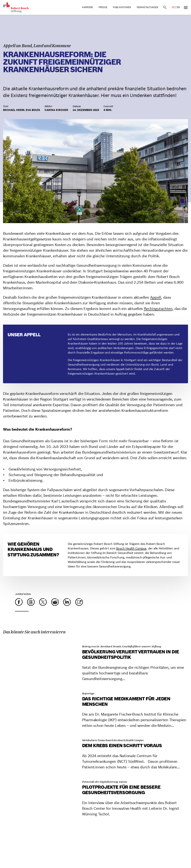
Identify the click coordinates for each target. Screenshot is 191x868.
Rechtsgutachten (158, 309)
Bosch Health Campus (131, 548)
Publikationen (122, 7)
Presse (103, 7)
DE (173, 7)
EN (178, 7)
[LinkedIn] (67, 602)
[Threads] (31, 602)
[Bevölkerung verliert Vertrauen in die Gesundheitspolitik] (40, 641)
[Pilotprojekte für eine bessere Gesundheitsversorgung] (40, 776)
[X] (43, 602)
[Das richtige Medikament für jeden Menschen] (40, 688)
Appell (156, 297)
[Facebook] (19, 602)
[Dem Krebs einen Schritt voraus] (40, 734)
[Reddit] (55, 602)
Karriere (88, 7)
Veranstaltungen (147, 7)
